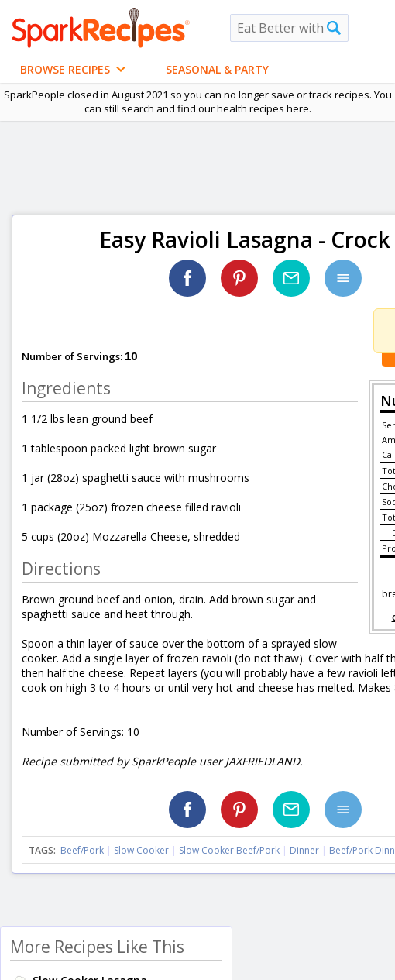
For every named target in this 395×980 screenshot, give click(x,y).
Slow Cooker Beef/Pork (229, 850)
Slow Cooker (141, 850)
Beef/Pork (82, 850)
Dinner (304, 850)
